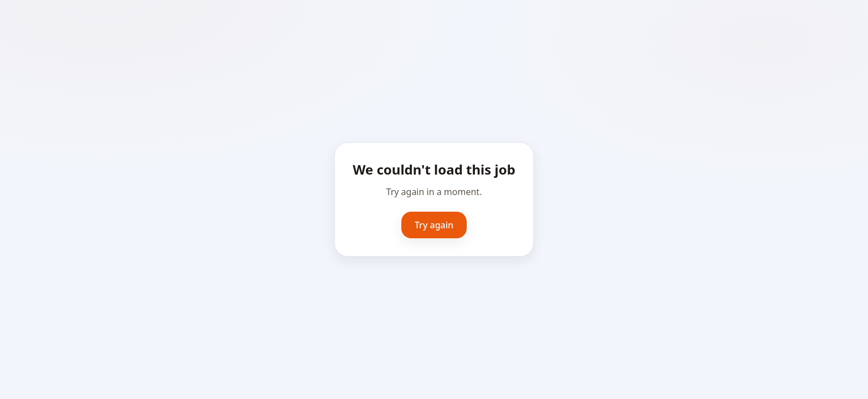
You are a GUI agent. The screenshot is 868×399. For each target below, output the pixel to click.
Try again (434, 225)
